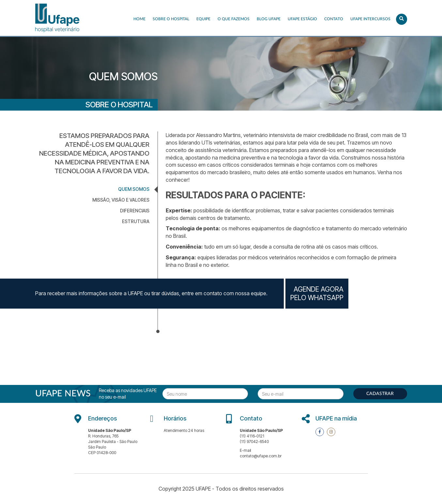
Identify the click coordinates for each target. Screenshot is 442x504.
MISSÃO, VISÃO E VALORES (121, 200)
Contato (334, 19)
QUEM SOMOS (134, 189)
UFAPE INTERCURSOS (370, 19)
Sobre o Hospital (171, 19)
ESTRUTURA (136, 221)
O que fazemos (234, 19)
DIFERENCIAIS (135, 211)
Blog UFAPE (269, 19)
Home (139, 19)
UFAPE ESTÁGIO (302, 19)
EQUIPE (203, 19)
